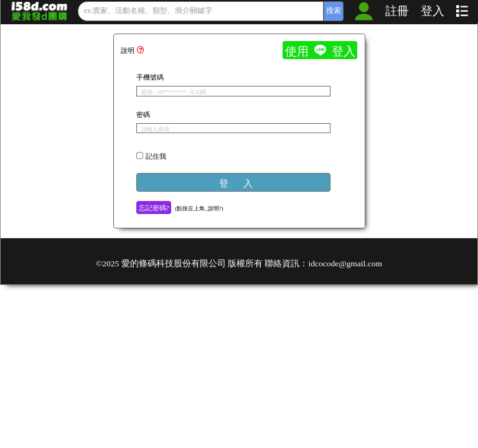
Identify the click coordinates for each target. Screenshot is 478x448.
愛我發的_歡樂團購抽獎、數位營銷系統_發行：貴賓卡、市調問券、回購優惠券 (40, 11)
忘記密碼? (154, 207)
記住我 (156, 156)
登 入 (236, 183)
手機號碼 (150, 77)
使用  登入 (320, 50)
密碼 (143, 114)
